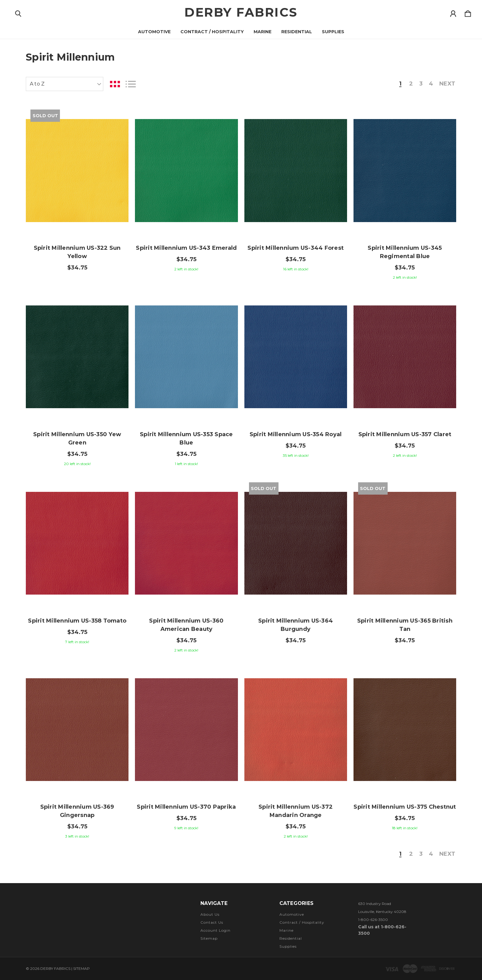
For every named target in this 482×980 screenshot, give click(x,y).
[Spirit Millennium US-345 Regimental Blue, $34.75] (405, 171)
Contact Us (212, 922)
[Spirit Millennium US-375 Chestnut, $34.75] (405, 730)
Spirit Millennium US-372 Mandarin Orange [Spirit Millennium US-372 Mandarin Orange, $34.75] (296, 811)
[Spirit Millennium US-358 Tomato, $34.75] (77, 543)
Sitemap (209, 938)
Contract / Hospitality (212, 32)
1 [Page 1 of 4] (400, 84)
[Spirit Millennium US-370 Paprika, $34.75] (186, 730)
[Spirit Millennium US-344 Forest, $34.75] (296, 171)
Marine (263, 32)
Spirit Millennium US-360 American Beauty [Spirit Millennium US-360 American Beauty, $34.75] (186, 625)
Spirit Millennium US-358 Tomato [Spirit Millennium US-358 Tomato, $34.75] (77, 621)
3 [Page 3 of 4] (421, 84)
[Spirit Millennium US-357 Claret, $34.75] (405, 357)
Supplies (333, 32)
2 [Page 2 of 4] (411, 84)
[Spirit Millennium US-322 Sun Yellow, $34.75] (77, 171)
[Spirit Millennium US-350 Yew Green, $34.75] (77, 357)
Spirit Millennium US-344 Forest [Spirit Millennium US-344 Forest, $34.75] (296, 248)
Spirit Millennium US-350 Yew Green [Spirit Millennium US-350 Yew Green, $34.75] (77, 438)
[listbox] (65, 84)
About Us (210, 914)
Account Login (215, 930)
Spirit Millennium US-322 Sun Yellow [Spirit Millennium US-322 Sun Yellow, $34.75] (77, 252)
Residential (297, 32)
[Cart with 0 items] (468, 12)
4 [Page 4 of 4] (431, 84)
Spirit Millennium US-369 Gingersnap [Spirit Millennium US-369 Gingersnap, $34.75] (77, 811)
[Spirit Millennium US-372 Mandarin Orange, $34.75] (296, 730)
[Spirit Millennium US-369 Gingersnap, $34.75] (77, 730)
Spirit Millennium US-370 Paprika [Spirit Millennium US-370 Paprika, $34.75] (186, 807)
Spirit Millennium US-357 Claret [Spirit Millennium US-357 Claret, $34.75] (405, 434)
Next (447, 84)
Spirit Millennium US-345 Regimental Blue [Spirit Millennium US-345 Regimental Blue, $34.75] (405, 252)
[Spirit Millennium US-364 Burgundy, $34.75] (296, 543)
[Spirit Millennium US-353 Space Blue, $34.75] (186, 357)
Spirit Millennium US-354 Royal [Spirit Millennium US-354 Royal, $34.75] (296, 434)
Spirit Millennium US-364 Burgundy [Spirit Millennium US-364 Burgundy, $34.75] (296, 625)
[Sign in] (453, 12)
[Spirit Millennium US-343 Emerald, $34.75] (186, 171)
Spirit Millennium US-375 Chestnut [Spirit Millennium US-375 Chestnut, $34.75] (405, 807)
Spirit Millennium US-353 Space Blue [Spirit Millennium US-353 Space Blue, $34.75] (186, 438)
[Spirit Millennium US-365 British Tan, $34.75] (405, 543)
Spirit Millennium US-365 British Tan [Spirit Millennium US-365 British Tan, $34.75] (405, 625)
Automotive (154, 32)
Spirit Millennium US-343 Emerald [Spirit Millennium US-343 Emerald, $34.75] (186, 248)
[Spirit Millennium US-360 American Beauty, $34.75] (186, 543)
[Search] (18, 12)
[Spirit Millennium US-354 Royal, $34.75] (296, 357)
